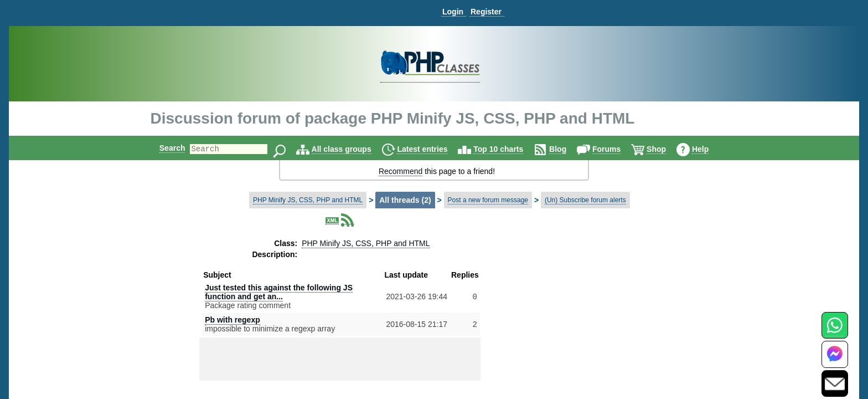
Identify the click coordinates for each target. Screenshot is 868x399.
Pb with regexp (232, 320)
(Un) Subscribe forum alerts (585, 200)
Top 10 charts (508, 149)
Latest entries (432, 149)
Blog (567, 149)
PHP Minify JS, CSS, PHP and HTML (308, 200)
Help (710, 149)
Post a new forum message (488, 200)
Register (486, 12)
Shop (666, 149)
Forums (616, 149)
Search (163, 148)
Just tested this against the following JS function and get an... (279, 292)
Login (453, 12)
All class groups (351, 149)
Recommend (401, 171)
